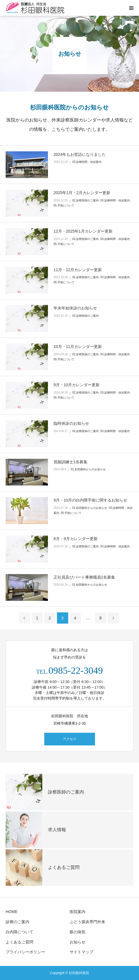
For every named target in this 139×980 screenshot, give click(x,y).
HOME (12, 912)
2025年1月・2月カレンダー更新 (82, 193)
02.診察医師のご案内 (86, 200)
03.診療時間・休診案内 (87, 162)
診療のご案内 (17, 922)
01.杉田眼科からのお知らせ (88, 469)
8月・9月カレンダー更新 (76, 539)
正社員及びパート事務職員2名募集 (84, 577)
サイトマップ (81, 952)
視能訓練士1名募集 (70, 462)
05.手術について (64, 205)
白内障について (19, 932)
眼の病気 (78, 932)
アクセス (70, 739)
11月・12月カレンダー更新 (78, 270)
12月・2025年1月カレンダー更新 (83, 231)
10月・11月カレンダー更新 (78, 347)
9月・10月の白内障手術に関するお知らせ (90, 500)
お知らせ (78, 942)
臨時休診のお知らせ (71, 423)
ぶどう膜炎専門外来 (87, 922)
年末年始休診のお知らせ (75, 308)
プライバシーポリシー (25, 952)
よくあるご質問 (19, 942)
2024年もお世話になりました (80, 154)
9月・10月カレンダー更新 (77, 385)
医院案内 (78, 912)
